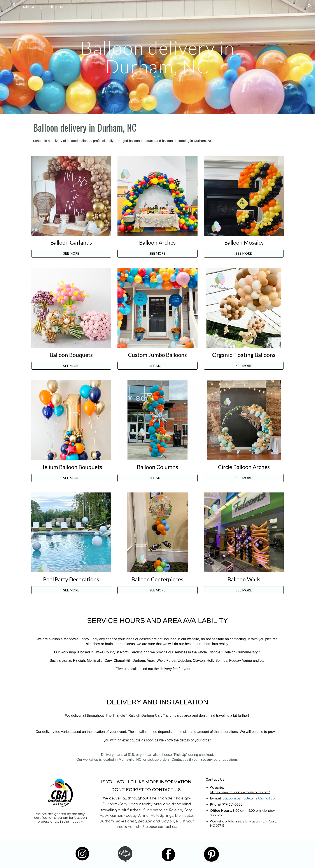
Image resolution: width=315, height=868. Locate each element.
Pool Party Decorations (71, 579)
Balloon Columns (157, 467)
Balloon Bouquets (71, 355)
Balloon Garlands (71, 242)
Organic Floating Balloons (244, 355)
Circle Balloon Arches (244, 467)
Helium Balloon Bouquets (71, 467)
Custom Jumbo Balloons (157, 355)
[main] (157, 57)
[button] (310, 6)
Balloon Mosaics (244, 242)
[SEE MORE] (71, 254)
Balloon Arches (157, 242)
